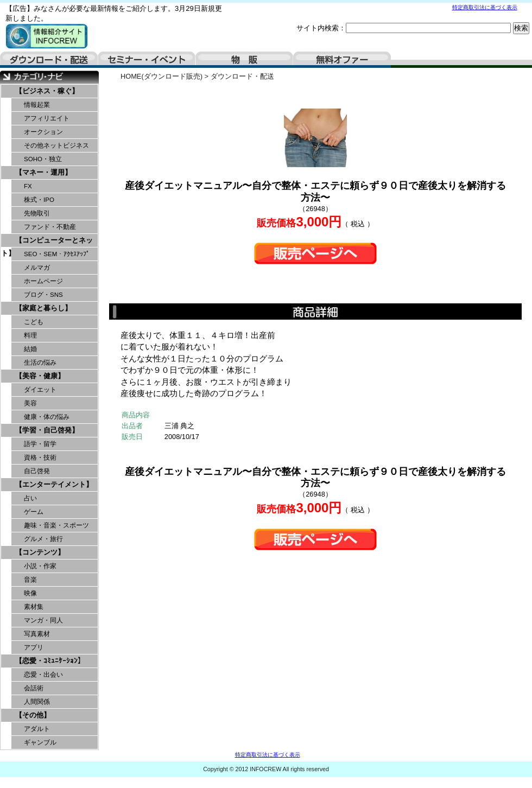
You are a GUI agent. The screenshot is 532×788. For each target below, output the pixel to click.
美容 (30, 403)
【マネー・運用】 (43, 172)
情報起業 (37, 105)
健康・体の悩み (47, 417)
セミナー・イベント (147, 60)
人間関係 (37, 702)
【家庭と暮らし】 (43, 308)
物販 (244, 60)
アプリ (34, 647)
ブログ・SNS (43, 295)
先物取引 (37, 213)
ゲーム (34, 512)
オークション (43, 132)
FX (28, 186)
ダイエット (40, 390)
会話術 (34, 688)
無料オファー (342, 60)
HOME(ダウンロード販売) (161, 76)
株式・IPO (39, 200)
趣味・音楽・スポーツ (56, 525)
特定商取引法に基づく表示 (485, 7)
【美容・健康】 (40, 376)
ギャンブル (40, 742)
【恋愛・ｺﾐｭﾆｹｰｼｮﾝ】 (50, 661)
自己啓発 (37, 471)
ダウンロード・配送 (49, 60)
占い (30, 498)
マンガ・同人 (43, 620)
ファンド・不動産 (50, 227)
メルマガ (37, 268)
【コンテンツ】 (40, 552)
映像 (30, 593)
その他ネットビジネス (56, 145)
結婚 (30, 349)
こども (34, 322)
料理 (30, 335)
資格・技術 (40, 457)
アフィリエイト (47, 118)
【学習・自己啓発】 (47, 430)
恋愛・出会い (43, 675)
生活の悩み (40, 363)
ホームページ (43, 281)
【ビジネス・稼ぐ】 (47, 91)
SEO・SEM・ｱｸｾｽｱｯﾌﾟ (57, 254)
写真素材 (37, 634)
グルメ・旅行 (43, 539)
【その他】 (33, 715)
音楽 (30, 580)
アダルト (37, 729)
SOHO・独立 (43, 159)
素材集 (34, 607)
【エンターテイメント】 (54, 484)
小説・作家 (40, 566)
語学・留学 (40, 444)
